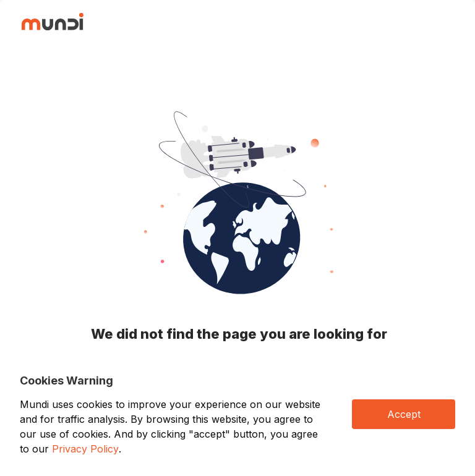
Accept (404, 414)
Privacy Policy (85, 449)
